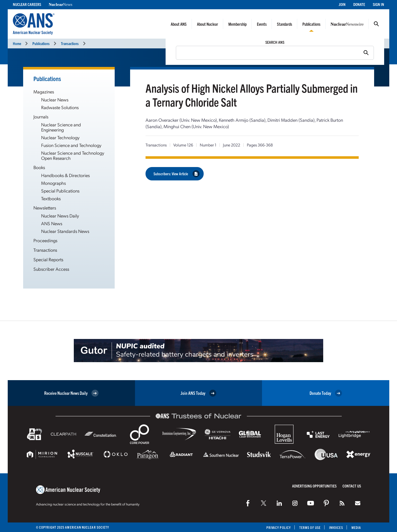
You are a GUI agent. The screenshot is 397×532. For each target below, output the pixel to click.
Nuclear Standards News (65, 231)
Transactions (70, 43)
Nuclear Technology (60, 137)
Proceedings (45, 240)
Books (39, 167)
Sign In (378, 4)
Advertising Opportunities (314, 486)
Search (376, 24)
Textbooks (51, 198)
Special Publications (60, 191)
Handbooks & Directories (65, 175)
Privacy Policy (279, 527)
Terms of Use (310, 527)
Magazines (44, 91)
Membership (237, 24)
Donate (359, 4)
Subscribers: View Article (177, 174)
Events (262, 24)
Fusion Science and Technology (71, 145)
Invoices (336, 527)
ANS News (52, 223)
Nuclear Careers (27, 4)
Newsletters (45, 208)
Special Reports (48, 259)
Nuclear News (55, 99)
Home (17, 43)
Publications (311, 24)
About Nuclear (207, 24)
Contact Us (352, 486)
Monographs (53, 183)
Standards (285, 24)
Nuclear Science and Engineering (61, 127)
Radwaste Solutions (60, 107)
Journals (41, 116)
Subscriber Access (51, 269)
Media (356, 527)
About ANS (179, 24)
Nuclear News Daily (60, 216)
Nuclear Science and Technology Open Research (73, 155)
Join (342, 4)
